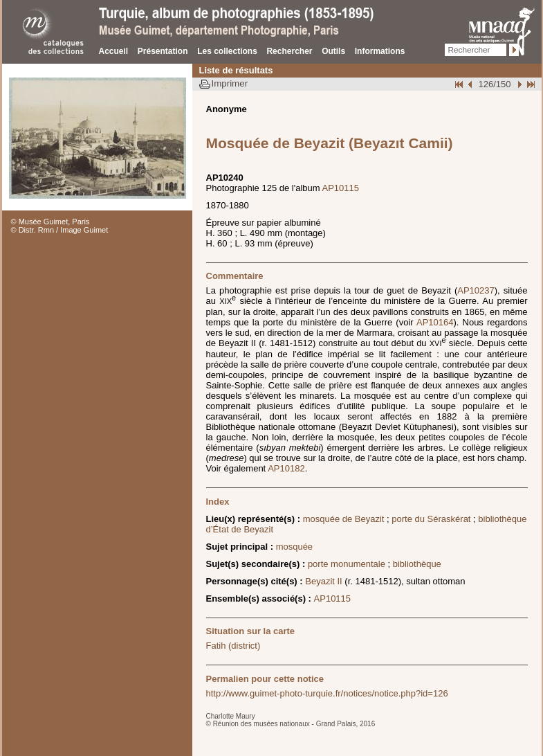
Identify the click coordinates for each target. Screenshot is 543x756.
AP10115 (341, 188)
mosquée (294, 547)
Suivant (518, 84)
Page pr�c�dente (472, 84)
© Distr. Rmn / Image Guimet (60, 230)
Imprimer (230, 83)
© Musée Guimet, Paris (50, 222)
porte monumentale (347, 564)
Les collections (227, 51)
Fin (530, 84)
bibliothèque (417, 564)
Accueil (114, 51)
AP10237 (476, 290)
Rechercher (289, 51)
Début (460, 84)
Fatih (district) (233, 646)
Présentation (163, 51)
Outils (333, 51)
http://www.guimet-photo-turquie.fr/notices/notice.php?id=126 (327, 693)
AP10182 (286, 468)
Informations (380, 51)
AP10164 (435, 322)
